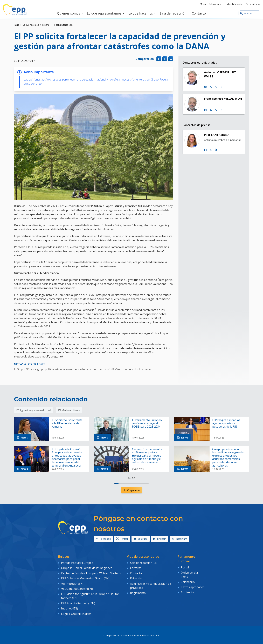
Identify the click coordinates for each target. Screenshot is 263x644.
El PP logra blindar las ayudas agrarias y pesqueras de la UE (226, 423)
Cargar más (132, 490)
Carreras (136, 568)
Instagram (179, 539)
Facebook (103, 539)
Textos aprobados (193, 586)
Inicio (17, 25)
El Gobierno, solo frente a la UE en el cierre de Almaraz (67, 423)
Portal (185, 567)
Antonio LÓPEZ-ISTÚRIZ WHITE (220, 74)
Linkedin (160, 539)
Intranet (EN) (70, 606)
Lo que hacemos (31, 25)
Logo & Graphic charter (76, 611)
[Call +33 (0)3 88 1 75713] (216, 87)
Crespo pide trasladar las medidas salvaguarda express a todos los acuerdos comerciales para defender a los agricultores (228, 457)
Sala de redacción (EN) (144, 563)
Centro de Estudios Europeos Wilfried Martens (91, 573)
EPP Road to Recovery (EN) (78, 601)
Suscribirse (253, 4)
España (46, 25)
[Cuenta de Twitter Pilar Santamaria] (216, 150)
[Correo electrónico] (205, 87)
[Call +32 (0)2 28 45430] (211, 110)
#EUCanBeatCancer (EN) (77, 587)
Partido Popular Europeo (77, 563)
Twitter (122, 539)
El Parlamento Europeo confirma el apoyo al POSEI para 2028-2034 (147, 423)
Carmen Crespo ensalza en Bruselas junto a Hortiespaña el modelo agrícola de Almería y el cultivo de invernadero (147, 456)
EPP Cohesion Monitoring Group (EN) (85, 577)
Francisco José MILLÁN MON (223, 99)
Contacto (136, 573)
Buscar (246, 13)
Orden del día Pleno (189, 574)
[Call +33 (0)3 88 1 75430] (216, 110)
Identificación (235, 4)
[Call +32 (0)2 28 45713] (211, 87)
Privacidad (137, 577)
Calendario (188, 581)
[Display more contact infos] (222, 87)
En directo (187, 591)
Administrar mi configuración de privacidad (151, 584)
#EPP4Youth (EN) (72, 582)
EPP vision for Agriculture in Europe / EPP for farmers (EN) (90, 594)
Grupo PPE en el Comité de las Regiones (87, 568)
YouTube (141, 539)
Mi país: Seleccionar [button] (213, 4)
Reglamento (138, 591)
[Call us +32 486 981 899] (211, 150)
